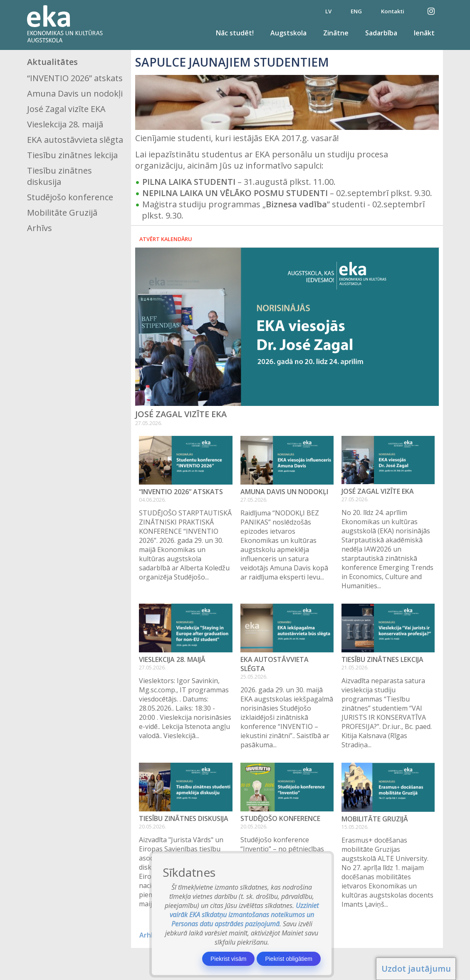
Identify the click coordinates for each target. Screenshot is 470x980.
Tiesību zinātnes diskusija (59, 176)
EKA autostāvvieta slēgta (75, 140)
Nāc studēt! (235, 33)
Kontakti (393, 11)
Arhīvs (40, 228)
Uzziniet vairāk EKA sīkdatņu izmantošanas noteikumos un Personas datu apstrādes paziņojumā (244, 915)
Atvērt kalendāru (166, 239)
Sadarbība (381, 33)
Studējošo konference (70, 197)
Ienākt (424, 33)
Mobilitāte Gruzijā (62, 213)
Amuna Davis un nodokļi (75, 93)
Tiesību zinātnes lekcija (72, 155)
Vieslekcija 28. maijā (65, 124)
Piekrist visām (228, 959)
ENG (356, 11)
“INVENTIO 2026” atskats (75, 78)
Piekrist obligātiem (289, 959)
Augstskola (288, 33)
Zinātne (336, 33)
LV (328, 11)
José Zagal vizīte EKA (66, 109)
